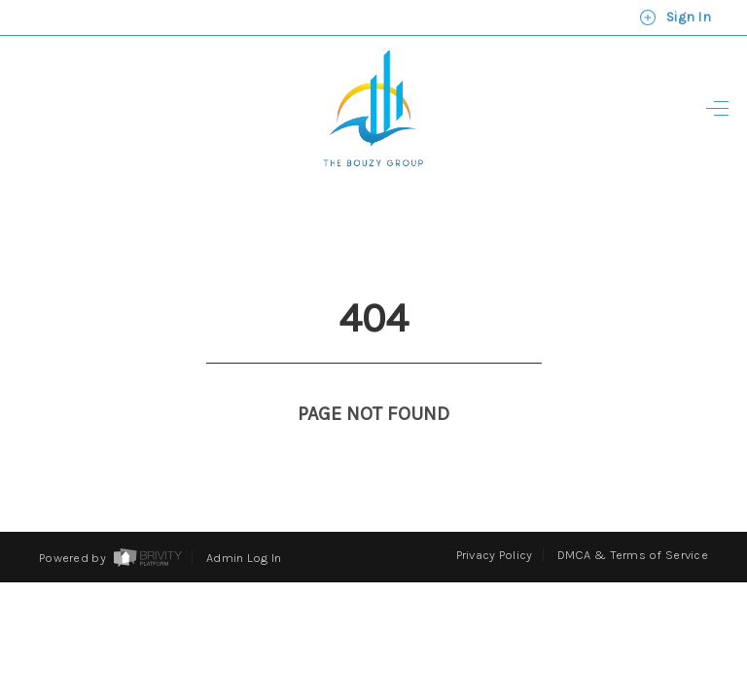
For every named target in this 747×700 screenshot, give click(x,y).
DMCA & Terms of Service (633, 519)
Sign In (675, 17)
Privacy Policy (495, 519)
